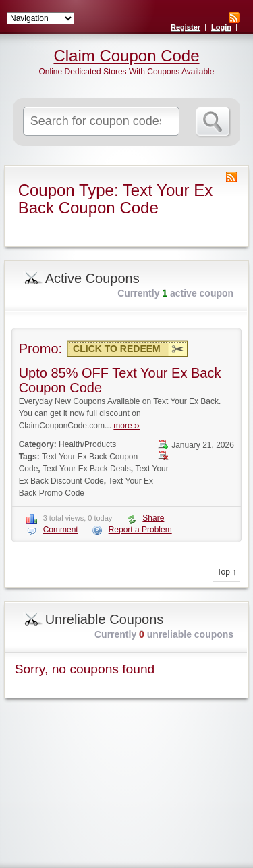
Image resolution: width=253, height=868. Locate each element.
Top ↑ (226, 572)
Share (153, 518)
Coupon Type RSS (231, 177)
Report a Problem (140, 530)
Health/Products (87, 444)
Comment (61, 530)
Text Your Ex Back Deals (87, 469)
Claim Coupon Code (126, 56)
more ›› (126, 426)
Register (186, 27)
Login (221, 27)
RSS (234, 18)
